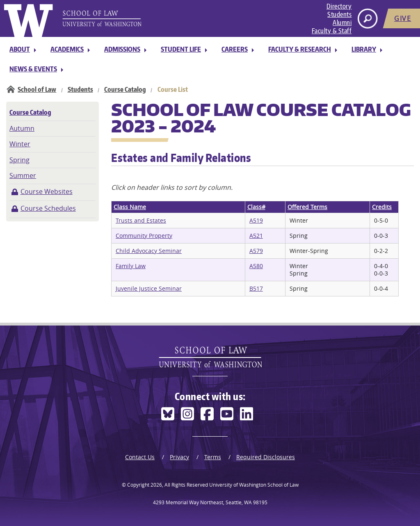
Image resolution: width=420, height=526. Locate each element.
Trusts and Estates (141, 220)
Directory (339, 6)
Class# (256, 207)
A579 (256, 251)
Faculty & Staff (332, 31)
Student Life (181, 49)
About (20, 49)
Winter (20, 144)
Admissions (122, 49)
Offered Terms (307, 207)
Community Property (144, 236)
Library (364, 49)
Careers (235, 49)
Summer (23, 175)
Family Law (131, 266)
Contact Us (140, 457)
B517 (256, 288)
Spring (19, 160)
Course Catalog (125, 89)
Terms (213, 457)
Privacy (179, 457)
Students (339, 14)
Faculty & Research (300, 49)
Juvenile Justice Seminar (149, 288)
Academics (67, 49)
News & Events (33, 69)
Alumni (342, 23)
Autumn (22, 128)
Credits (382, 207)
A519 (256, 220)
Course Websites (47, 191)
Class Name (130, 207)
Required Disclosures (266, 457)
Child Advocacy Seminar (149, 251)
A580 (256, 266)
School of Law (37, 89)
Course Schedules (48, 208)
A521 (256, 236)
